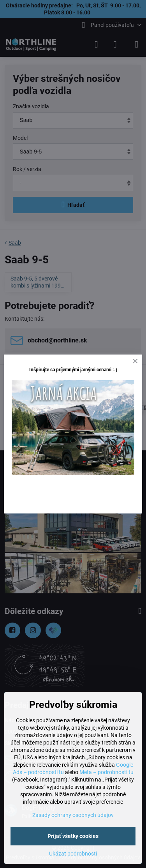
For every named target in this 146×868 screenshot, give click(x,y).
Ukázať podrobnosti (73, 854)
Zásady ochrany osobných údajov (73, 815)
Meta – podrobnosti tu (106, 772)
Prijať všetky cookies (73, 836)
